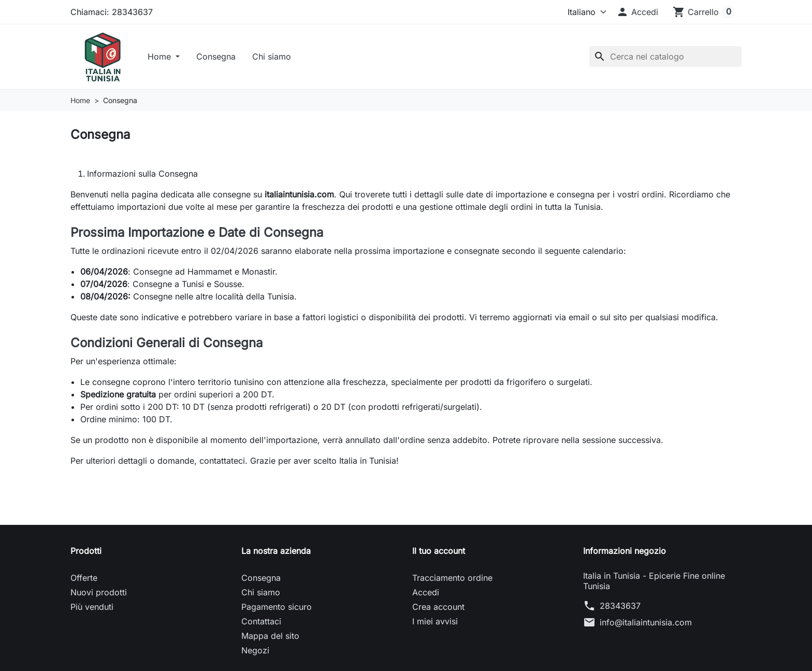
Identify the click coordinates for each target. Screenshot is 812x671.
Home (163, 58)
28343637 (620, 608)
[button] (637, 12)
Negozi (255, 652)
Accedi (426, 594)
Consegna (219, 58)
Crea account (438, 609)
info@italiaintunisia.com (646, 624)
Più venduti (92, 609)
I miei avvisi (435, 623)
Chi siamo (274, 58)
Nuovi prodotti (99, 594)
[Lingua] (582, 12)
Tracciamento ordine (452, 580)
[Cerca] (665, 58)
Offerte (84, 580)
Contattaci (261, 623)
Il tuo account (439, 553)
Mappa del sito (270, 638)
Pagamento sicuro (277, 609)
